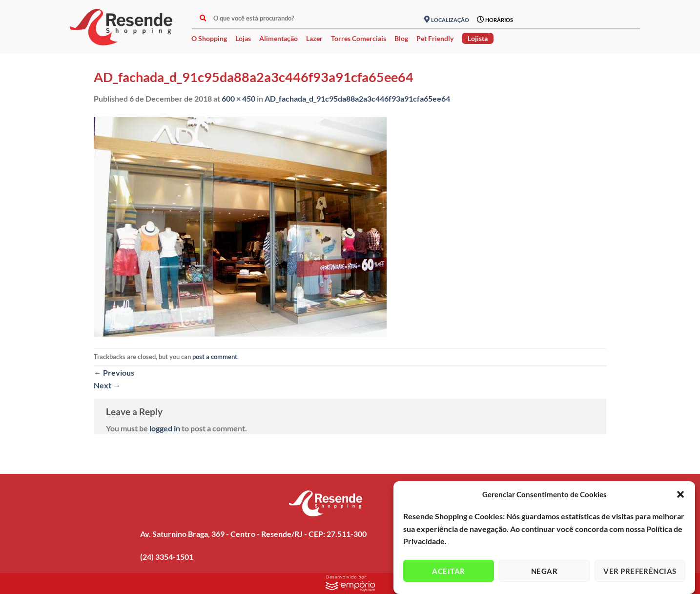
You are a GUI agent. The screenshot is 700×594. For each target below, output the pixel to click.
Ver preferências (640, 571)
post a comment (215, 357)
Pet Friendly (435, 38)
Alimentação (278, 38)
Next (107, 385)
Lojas (243, 38)
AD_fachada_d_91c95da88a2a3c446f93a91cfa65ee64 (357, 98)
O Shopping (209, 38)
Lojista (478, 38)
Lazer (314, 38)
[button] (680, 494)
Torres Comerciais (359, 38)
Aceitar (448, 571)
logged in (165, 428)
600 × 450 (238, 98)
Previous (114, 372)
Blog (401, 38)
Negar (544, 571)
